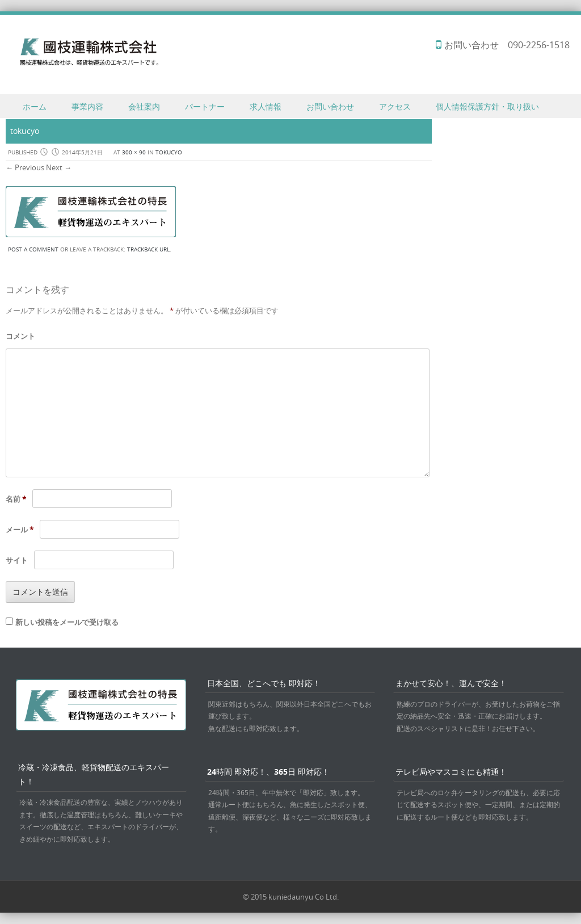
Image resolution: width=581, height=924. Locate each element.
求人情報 (266, 106)
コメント (20, 336)
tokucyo (169, 152)
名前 (16, 499)
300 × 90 (134, 152)
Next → (59, 167)
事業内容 (87, 106)
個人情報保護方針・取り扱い (487, 106)
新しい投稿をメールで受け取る (67, 622)
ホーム (35, 106)
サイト (17, 560)
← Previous (25, 167)
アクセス (395, 106)
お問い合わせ (330, 106)
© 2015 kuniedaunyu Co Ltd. (291, 897)
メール (20, 530)
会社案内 (144, 106)
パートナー (205, 106)
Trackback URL (148, 249)
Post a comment (33, 249)
